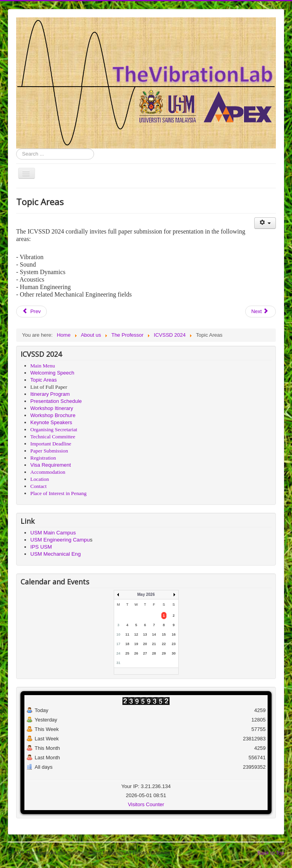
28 (154, 653)
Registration (43, 458)
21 (154, 644)
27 (145, 653)
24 (118, 653)
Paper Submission (49, 451)
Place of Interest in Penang (58, 493)
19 (136, 644)
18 (127, 644)
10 (118, 634)
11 (127, 634)
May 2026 (146, 594)
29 (164, 653)
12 (136, 634)
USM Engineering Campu (60, 540)
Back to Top (271, 853)
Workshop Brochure (53, 415)
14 (154, 634)
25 (127, 653)
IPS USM (41, 547)
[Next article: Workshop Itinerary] (261, 312)
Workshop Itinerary (52, 408)
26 (136, 653)
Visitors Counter (146, 804)
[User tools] (265, 223)
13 (145, 634)
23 (174, 644)
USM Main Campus (53, 533)
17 (118, 644)
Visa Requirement (51, 465)
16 (174, 634)
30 (174, 653)
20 (145, 644)
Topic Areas (43, 380)
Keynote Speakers (51, 422)
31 (118, 663)
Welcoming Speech (52, 373)
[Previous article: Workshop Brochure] (31, 312)
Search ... (16, 149)
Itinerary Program (50, 394)
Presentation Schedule (56, 401)
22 (164, 644)
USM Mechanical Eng (55, 554)
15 (164, 634)
